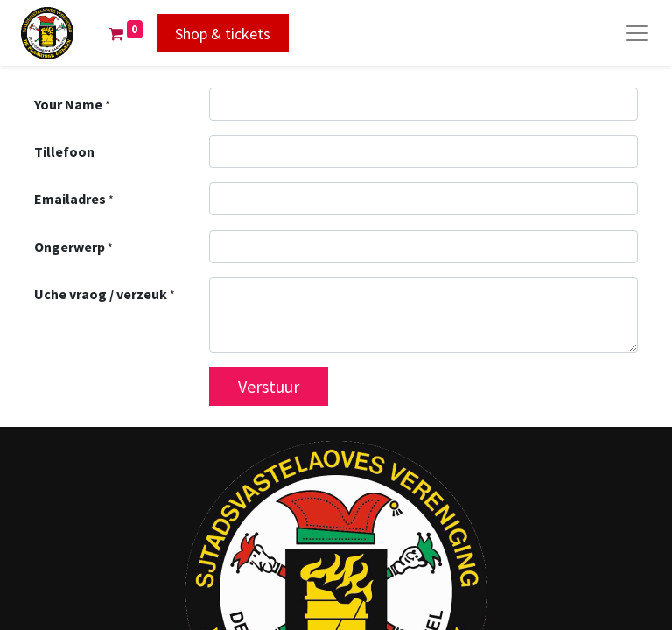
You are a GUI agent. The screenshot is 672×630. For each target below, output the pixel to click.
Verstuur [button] (269, 386)
